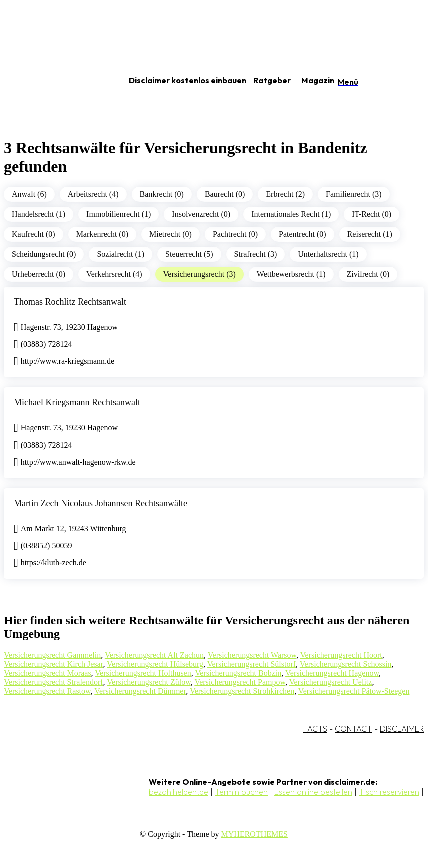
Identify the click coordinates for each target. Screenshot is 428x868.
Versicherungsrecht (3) (200, 274)
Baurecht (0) (225, 194)
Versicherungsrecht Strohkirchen (242, 691)
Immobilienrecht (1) (119, 214)
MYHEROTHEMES (255, 834)
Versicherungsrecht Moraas (48, 673)
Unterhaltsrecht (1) (328, 254)
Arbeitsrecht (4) (93, 194)
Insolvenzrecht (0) (201, 214)
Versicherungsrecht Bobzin (238, 673)
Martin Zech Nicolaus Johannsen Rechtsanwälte (101, 503)
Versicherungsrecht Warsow (252, 655)
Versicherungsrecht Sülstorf (252, 664)
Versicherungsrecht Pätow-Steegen (354, 691)
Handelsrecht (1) (39, 214)
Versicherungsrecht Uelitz (331, 682)
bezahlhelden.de (179, 792)
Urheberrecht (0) (39, 274)
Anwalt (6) (29, 194)
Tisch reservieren (389, 792)
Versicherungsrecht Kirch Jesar (53, 664)
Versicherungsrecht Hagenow (332, 673)
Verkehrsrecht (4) (114, 274)
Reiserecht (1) (370, 234)
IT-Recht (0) (372, 214)
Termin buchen (241, 792)
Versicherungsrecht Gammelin (52, 655)
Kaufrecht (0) (34, 234)
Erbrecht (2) (285, 194)
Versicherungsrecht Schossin (346, 664)
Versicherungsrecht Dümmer (140, 691)
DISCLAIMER (402, 729)
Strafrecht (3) (256, 254)
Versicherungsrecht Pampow (240, 682)
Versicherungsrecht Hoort (341, 655)
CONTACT (354, 729)
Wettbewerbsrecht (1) (291, 274)
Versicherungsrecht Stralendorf (54, 682)
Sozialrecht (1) (121, 254)
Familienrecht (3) (354, 194)
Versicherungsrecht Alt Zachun (154, 655)
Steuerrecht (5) (189, 254)
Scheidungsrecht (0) (44, 254)
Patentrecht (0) (303, 234)
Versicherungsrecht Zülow (149, 682)
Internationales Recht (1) (291, 214)
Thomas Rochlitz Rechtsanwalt (70, 302)
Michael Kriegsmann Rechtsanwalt (77, 402)
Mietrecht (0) (171, 234)
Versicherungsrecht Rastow (47, 691)
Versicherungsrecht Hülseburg (155, 664)
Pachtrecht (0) (235, 234)
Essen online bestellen (313, 792)
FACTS (315, 729)
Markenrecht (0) (102, 234)
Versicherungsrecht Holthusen (143, 673)
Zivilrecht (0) (368, 274)
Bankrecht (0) (162, 194)
